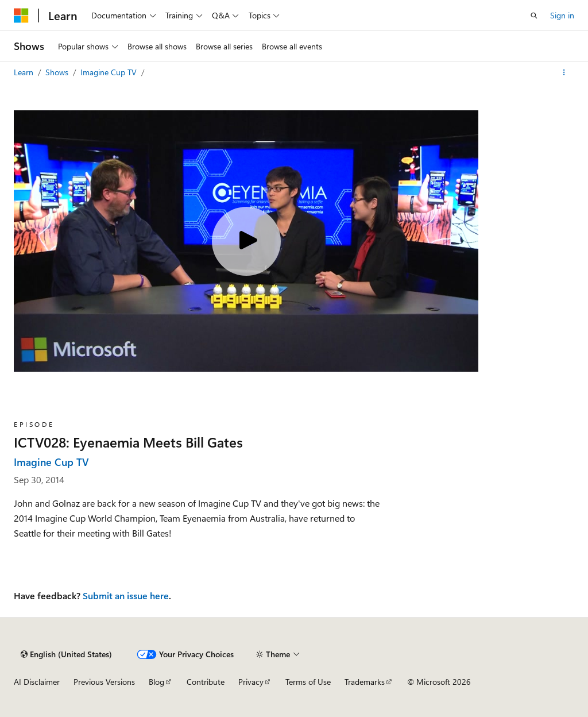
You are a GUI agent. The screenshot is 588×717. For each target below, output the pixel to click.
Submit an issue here (126, 595)
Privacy (251, 682)
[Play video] (246, 241)
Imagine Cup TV (110, 72)
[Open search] (534, 16)
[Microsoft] (21, 16)
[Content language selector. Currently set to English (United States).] (66, 654)
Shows (58, 72)
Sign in (562, 15)
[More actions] (564, 72)
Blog (156, 682)
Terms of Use (308, 682)
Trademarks (365, 682)
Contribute (206, 682)
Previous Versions (104, 682)
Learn (25, 72)
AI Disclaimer (37, 682)
